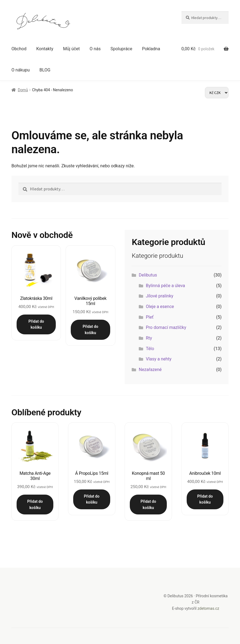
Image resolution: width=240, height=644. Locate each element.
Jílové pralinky (160, 296)
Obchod (19, 49)
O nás (95, 49)
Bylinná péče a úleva (165, 286)
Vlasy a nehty (159, 359)
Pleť (150, 317)
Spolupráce (121, 49)
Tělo (150, 349)
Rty (149, 338)
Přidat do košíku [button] (36, 324)
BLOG (45, 70)
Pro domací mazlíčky (166, 327)
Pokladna (151, 49)
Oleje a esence (160, 307)
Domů (23, 90)
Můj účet (72, 49)
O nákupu (21, 70)
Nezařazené (150, 370)
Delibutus (148, 275)
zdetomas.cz (208, 608)
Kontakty (45, 49)
